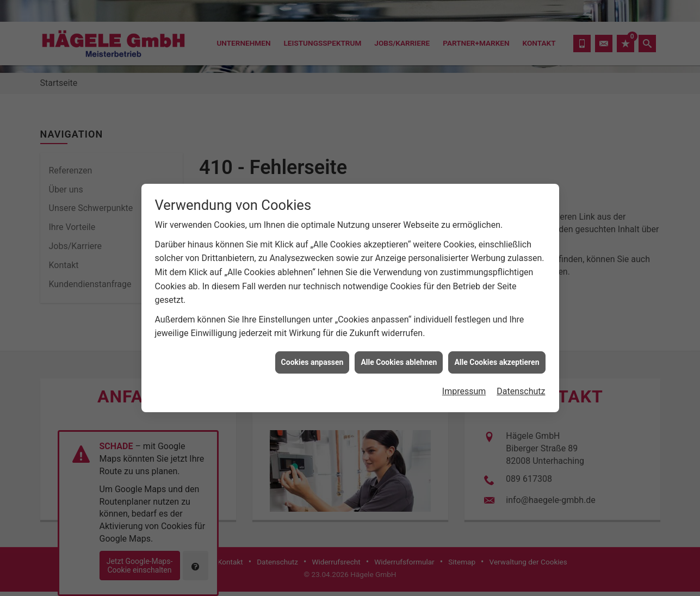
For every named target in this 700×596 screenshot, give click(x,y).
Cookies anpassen (312, 358)
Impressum (464, 387)
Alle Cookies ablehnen (399, 358)
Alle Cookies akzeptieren (497, 358)
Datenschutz (521, 387)
